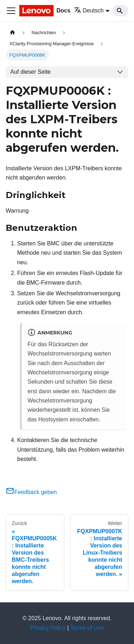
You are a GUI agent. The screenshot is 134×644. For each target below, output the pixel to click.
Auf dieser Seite (31, 72)
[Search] (120, 11)
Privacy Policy (48, 628)
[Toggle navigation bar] (11, 11)
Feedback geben (31, 492)
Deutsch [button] (89, 11)
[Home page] (13, 33)
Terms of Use (87, 628)
